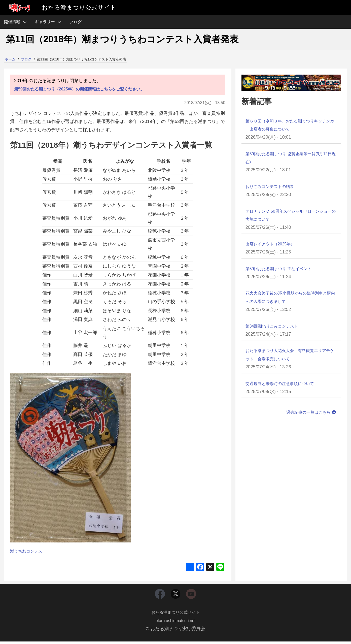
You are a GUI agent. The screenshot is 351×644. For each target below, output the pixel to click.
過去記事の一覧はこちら (308, 412)
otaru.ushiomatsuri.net (175, 623)
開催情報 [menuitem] (17, 22)
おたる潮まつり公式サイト (175, 615)
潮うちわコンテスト (30, 551)
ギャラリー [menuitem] (45, 22)
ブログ (26, 59)
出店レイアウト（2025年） (273, 244)
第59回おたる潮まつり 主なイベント (283, 269)
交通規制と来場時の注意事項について (284, 383)
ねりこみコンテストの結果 (273, 186)
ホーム (10, 59)
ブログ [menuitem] (76, 22)
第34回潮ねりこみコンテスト (275, 326)
